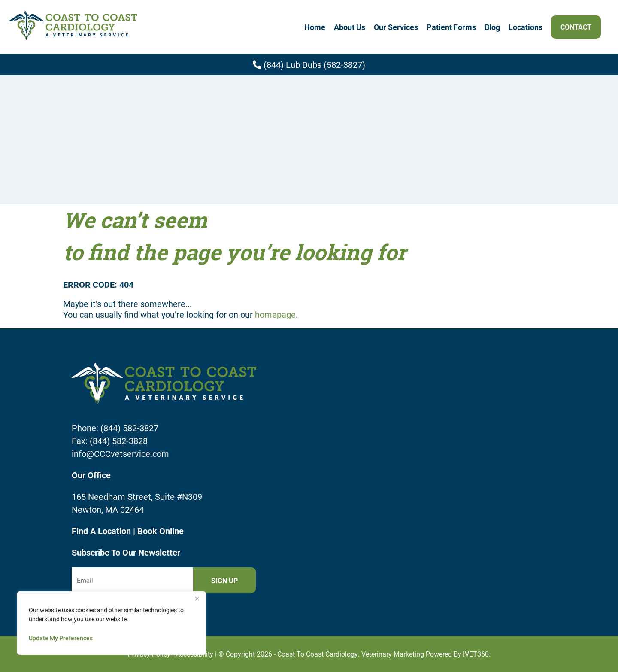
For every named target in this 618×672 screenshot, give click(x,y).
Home (315, 27)
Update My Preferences (61, 638)
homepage (275, 314)
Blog (492, 27)
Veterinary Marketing (393, 654)
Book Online (161, 531)
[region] (112, 623)
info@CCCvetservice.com (120, 453)
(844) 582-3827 (129, 428)
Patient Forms (451, 27)
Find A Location (102, 531)
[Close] (197, 599)
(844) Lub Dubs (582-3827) (309, 64)
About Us (350, 27)
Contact (576, 27)
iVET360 (476, 654)
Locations (526, 27)
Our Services (396, 27)
